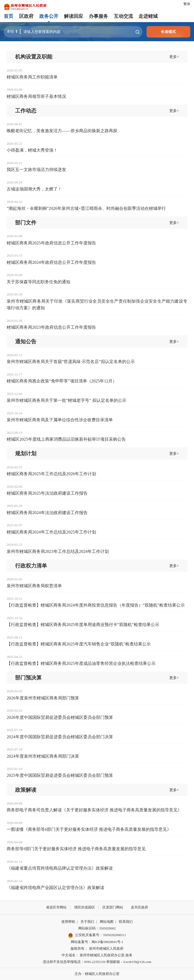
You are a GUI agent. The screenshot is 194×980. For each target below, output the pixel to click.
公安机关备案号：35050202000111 (97, 935)
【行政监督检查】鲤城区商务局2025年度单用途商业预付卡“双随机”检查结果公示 (83, 625)
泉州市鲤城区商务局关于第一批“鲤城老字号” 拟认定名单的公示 (66, 401)
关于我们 (87, 922)
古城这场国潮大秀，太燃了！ (34, 189)
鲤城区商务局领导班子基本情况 (36, 97)
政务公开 (49, 16)
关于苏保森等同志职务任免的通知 (38, 282)
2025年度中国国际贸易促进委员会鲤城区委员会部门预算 (60, 775)
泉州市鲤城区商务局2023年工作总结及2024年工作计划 (58, 552)
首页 (8, 16)
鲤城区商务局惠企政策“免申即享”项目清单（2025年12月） (62, 381)
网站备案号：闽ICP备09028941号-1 (97, 942)
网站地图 (107, 922)
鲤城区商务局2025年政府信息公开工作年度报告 (51, 243)
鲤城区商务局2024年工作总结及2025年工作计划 (51, 532)
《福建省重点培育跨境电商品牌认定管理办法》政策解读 (60, 868)
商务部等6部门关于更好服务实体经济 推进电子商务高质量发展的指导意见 (76, 849)
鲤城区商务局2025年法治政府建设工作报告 (47, 493)
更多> (174, 57)
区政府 (26, 16)
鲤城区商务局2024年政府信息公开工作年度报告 (51, 262)
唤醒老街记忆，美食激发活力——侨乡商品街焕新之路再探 (62, 131)
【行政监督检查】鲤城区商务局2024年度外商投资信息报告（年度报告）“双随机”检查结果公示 (96, 605)
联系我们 (126, 922)
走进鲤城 (148, 16)
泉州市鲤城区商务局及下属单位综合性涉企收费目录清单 (60, 420)
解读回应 (74, 16)
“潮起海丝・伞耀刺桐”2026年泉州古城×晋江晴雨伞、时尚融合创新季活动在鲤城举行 (86, 208)
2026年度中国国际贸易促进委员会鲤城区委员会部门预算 (60, 718)
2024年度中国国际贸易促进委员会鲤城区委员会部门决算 (60, 737)
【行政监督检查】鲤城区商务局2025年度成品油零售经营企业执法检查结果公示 (81, 664)
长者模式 (168, 32)
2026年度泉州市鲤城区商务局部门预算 (43, 698)
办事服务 (98, 16)
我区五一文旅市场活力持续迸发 (36, 170)
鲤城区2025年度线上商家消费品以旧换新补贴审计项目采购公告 (66, 439)
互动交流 (123, 16)
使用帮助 (68, 922)
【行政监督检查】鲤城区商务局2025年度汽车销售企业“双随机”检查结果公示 (79, 644)
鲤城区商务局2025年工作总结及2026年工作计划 (51, 474)
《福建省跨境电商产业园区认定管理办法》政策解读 (55, 888)
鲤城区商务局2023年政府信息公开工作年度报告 (51, 327)
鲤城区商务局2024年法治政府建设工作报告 (47, 513)
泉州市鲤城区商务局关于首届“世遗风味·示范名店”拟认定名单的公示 (71, 362)
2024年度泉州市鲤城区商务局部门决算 (43, 756)
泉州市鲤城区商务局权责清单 (34, 586)
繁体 (187, 4)
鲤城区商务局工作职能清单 (32, 77)
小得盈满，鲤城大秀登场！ (32, 150)
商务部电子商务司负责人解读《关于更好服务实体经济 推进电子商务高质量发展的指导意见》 (94, 810)
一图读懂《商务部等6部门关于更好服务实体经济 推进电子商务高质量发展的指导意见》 (89, 829)
